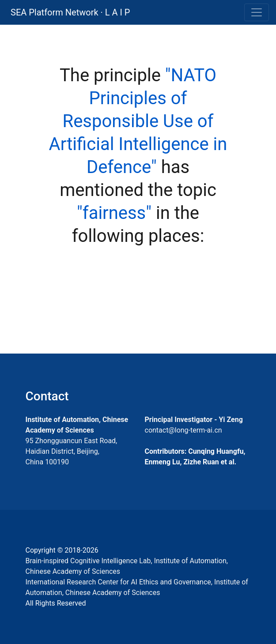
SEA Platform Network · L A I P (70, 12)
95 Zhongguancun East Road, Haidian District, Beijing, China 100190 (72, 451)
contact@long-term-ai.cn (183, 430)
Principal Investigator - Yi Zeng (194, 420)
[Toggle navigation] (257, 12)
